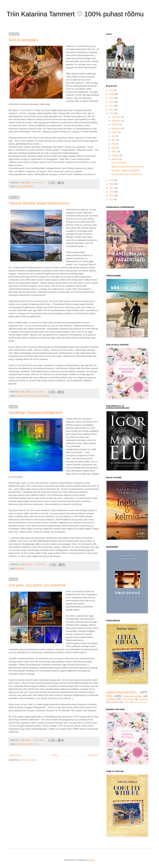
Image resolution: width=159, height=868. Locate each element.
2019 (112, 180)
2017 (112, 188)
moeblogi (127, 702)
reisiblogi (111, 699)
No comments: (39, 183)
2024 (112, 98)
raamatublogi (128, 699)
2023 (112, 102)
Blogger (91, 860)
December (116, 117)
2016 (112, 192)
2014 (112, 200)
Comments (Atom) (29, 760)
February (116, 155)
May (114, 144)
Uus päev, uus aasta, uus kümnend (37, 585)
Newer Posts (15, 755)
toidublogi (114, 702)
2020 (112, 113)
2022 (112, 106)
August (115, 132)
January (115, 159)
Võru (37, 744)
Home (54, 755)
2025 (112, 94)
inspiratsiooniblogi (42, 396)
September (117, 129)
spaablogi (20, 568)
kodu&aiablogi (139, 702)
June (114, 140)
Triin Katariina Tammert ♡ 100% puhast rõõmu (75, 14)
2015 (112, 196)
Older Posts (93, 755)
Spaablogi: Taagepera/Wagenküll (35, 413)
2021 (112, 110)
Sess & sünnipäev (23, 40)
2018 (112, 184)
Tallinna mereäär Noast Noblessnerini (39, 203)
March (115, 152)
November (116, 121)
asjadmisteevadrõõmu (25, 186)
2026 (112, 90)
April (114, 148)
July (114, 136)
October (115, 125)
